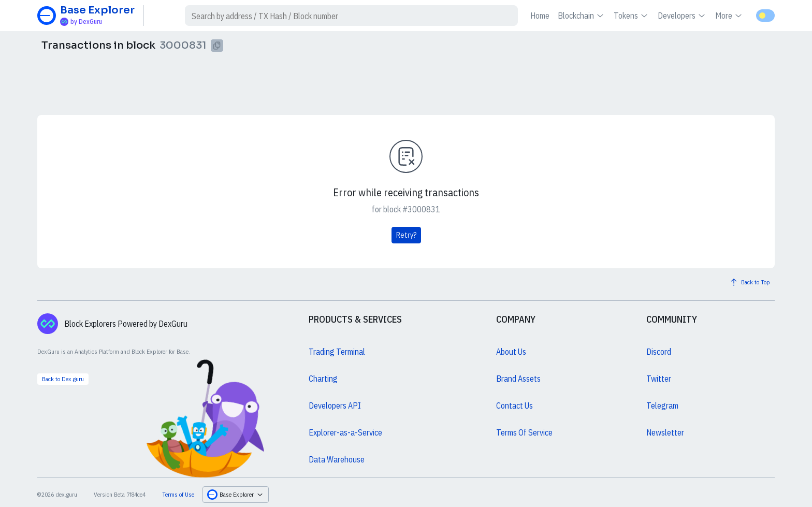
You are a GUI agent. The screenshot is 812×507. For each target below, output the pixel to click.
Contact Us (514, 405)
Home (540, 16)
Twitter (659, 379)
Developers (682, 16)
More (729, 16)
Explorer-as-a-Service (345, 432)
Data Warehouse (337, 459)
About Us (511, 352)
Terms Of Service (524, 432)
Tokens (632, 16)
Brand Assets (518, 379)
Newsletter (665, 432)
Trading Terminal (337, 352)
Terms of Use (178, 494)
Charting (323, 379)
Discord (659, 352)
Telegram (662, 405)
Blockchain (582, 16)
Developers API (335, 405)
